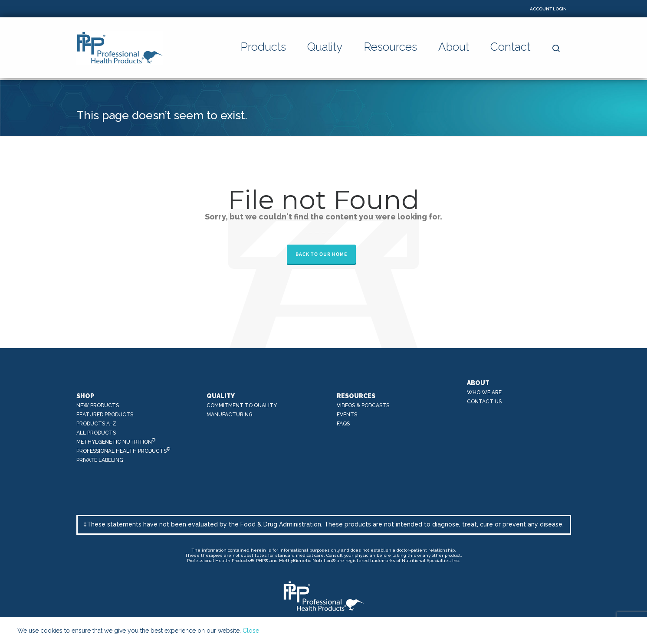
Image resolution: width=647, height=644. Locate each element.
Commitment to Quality (242, 405)
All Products (96, 433)
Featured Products (105, 415)
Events (347, 415)
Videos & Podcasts (363, 405)
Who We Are (484, 392)
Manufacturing (230, 415)
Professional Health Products (123, 450)
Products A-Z (96, 424)
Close (251, 631)
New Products (98, 405)
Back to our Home (321, 254)
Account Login (548, 9)
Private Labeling (100, 460)
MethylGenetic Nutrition (116, 441)
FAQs (343, 424)
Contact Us (484, 402)
